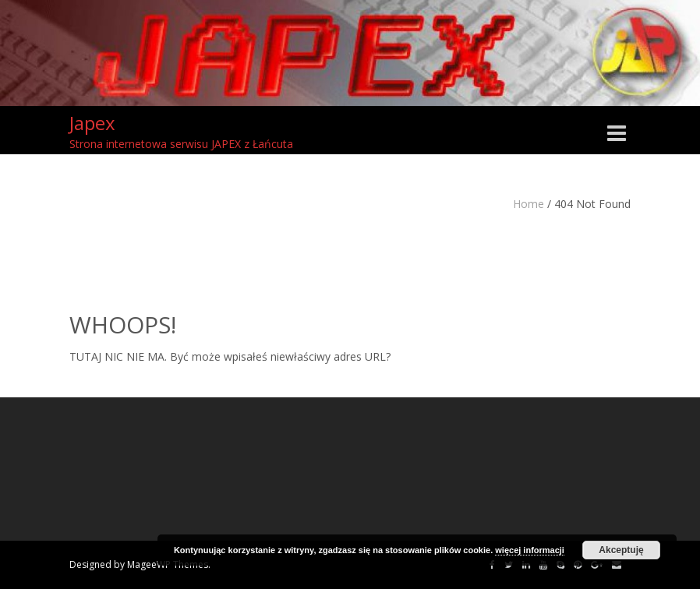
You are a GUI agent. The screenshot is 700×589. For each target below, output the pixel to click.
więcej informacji (530, 550)
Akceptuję (621, 550)
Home (529, 204)
